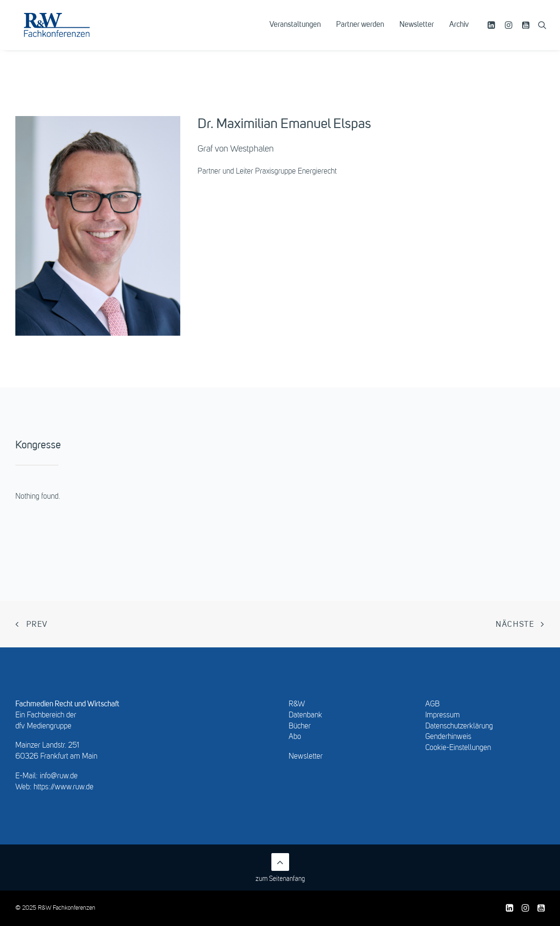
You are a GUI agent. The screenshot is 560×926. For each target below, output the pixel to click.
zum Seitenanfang (280, 868)
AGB (432, 704)
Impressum (443, 715)
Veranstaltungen (295, 32)
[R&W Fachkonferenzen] (69, 32)
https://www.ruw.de (64, 787)
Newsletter (417, 32)
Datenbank (305, 715)
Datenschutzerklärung (459, 727)
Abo (295, 737)
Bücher (300, 727)
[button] (493, 32)
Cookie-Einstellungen (458, 748)
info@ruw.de (59, 776)
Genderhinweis (448, 737)
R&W (297, 704)
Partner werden (360, 32)
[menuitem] (295, 32)
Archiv (459, 32)
